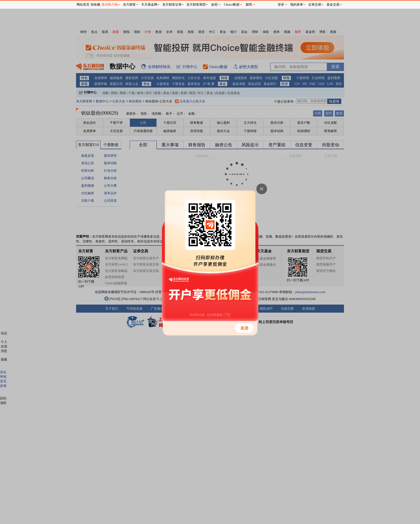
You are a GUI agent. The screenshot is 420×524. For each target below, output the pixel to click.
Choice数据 (232, 5)
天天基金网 (149, 5)
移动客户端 (110, 5)
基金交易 (333, 5)
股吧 (249, 5)
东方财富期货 (196, 5)
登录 (281, 5)
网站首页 (83, 5)
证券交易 (315, 5)
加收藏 (95, 5)
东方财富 (129, 5)
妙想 (215, 5)
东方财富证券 (172, 5)
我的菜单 (297, 5)
